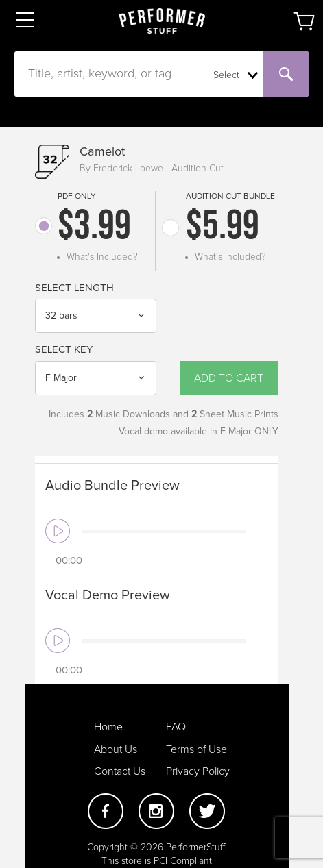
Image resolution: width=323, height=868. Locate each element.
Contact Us (120, 771)
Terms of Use (196, 749)
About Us (116, 749)
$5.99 (223, 228)
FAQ (176, 727)
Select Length (74, 288)
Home (108, 727)
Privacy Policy (198, 771)
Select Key (64, 350)
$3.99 (94, 228)
